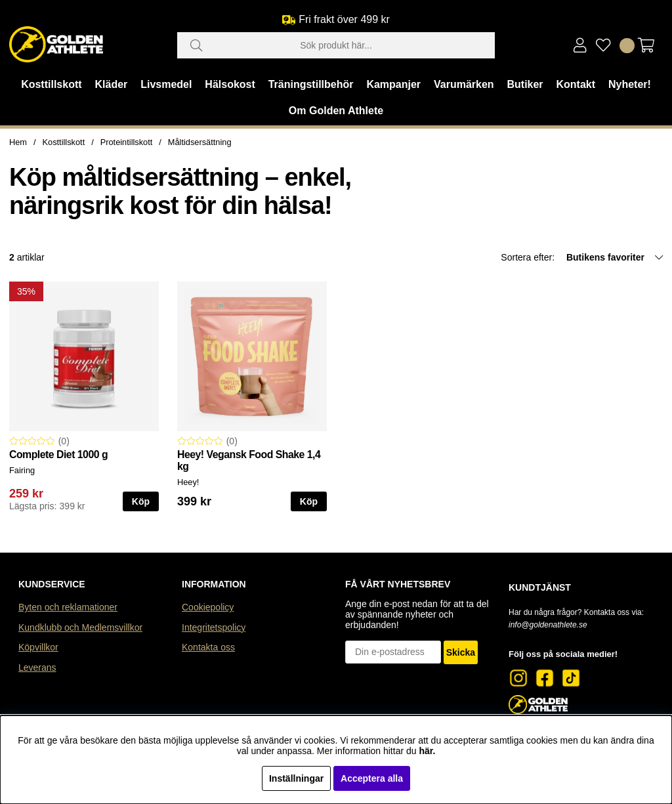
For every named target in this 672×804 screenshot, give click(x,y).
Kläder (111, 84)
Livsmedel (166, 84)
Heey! (188, 482)
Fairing (22, 470)
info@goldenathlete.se (548, 625)
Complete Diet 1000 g (58, 455)
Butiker (525, 84)
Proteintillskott (127, 142)
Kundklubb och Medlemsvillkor (80, 627)
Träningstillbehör (311, 84)
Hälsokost (230, 84)
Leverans (37, 667)
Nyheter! (630, 84)
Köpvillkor (38, 647)
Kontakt (576, 84)
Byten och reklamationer (68, 607)
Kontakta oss (208, 647)
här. (427, 751)
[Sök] (336, 45)
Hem (18, 142)
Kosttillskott (51, 84)
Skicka (461, 652)
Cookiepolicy (208, 607)
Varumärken (464, 84)
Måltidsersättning (200, 142)
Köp (141, 501)
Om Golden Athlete (336, 111)
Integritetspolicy (214, 627)
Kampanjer (393, 84)
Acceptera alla (372, 778)
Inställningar (296, 778)
